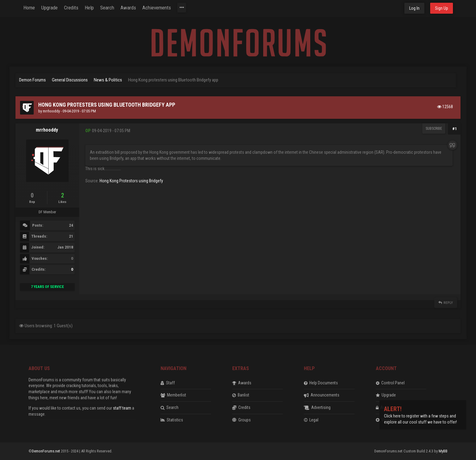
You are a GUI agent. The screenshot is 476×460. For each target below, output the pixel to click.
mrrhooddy (51, 111)
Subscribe (434, 129)
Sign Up (442, 8)
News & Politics (108, 80)
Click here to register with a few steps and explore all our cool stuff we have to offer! (420, 416)
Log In (414, 8)
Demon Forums (32, 80)
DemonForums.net (46, 451)
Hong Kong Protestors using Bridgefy (131, 181)
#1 (455, 129)
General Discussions (70, 80)
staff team (122, 408)
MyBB (443, 451)
